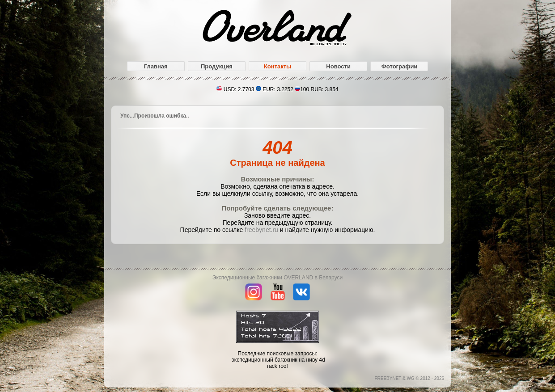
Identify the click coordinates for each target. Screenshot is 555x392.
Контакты (277, 66)
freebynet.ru (261, 230)
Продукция (217, 66)
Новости (338, 66)
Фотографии (400, 66)
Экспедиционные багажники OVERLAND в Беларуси (277, 278)
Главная (156, 66)
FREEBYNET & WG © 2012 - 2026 (409, 378)
